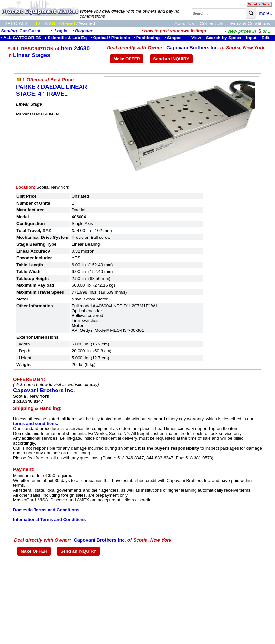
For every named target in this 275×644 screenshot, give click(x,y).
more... (266, 13)
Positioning (147, 38)
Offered (67, 23)
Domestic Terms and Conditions (46, 510)
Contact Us (211, 23)
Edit (266, 38)
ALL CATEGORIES (21, 38)
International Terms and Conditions (49, 520)
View (196, 38)
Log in (61, 31)
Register (84, 31)
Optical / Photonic (110, 38)
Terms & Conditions (249, 23)
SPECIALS (16, 23)
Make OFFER (127, 59)
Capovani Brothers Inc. (193, 48)
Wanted (87, 23)
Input (251, 38)
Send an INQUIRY (171, 59)
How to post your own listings (174, 31)
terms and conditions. (36, 424)
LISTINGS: (45, 23)
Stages (173, 38)
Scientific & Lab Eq (66, 38)
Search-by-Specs (224, 38)
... (248, 31)
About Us (184, 23)
